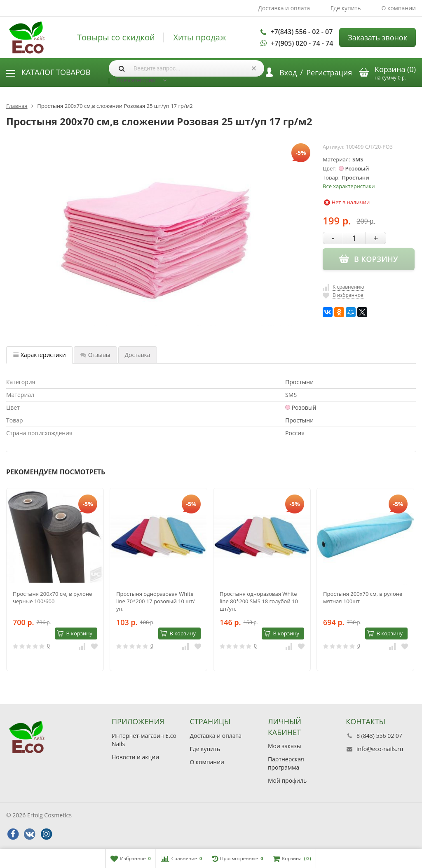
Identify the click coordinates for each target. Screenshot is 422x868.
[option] (55, 580)
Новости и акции (135, 757)
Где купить (346, 8)
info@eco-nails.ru (380, 749)
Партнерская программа (286, 763)
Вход (288, 72)
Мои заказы (285, 746)
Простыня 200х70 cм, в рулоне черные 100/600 (52, 597)
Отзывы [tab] (95, 355)
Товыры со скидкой (116, 37)
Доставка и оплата (284, 8)
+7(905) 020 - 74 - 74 (302, 43)
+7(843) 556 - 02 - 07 (301, 32)
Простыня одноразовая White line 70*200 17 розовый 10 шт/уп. (156, 601)
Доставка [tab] (138, 355)
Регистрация (329, 72)
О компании (399, 8)
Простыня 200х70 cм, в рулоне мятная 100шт (363, 597)
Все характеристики (349, 186)
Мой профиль (287, 780)
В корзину (75, 633)
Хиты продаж (199, 37)
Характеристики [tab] (39, 355)
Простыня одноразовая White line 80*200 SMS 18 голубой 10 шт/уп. (259, 601)
